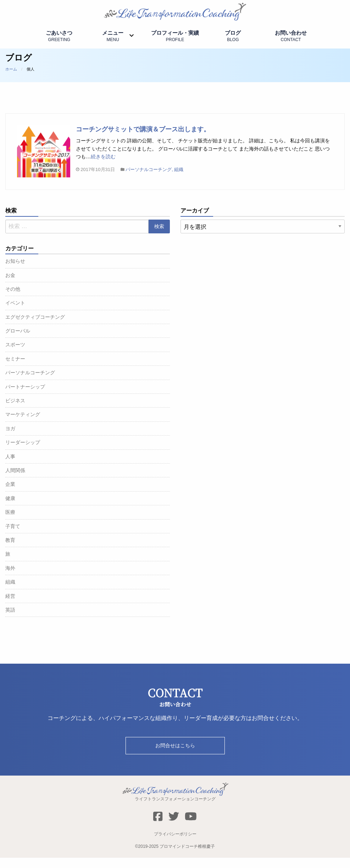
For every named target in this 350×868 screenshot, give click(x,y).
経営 (10, 606)
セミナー (15, 369)
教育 (10, 550)
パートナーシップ (25, 397)
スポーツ (15, 355)
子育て (13, 537)
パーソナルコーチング (149, 180)
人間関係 (15, 481)
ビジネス (15, 411)
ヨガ (10, 439)
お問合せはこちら (175, 756)
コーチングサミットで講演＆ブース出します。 (143, 140)
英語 (10, 620)
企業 (10, 495)
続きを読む (103, 167)
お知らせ (15, 271)
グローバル (18, 341)
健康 (10, 509)
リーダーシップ (23, 453)
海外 (10, 578)
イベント (15, 313)
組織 (179, 180)
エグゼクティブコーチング (35, 327)
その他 (13, 299)
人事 (10, 467)
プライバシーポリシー (175, 844)
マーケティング (23, 425)
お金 (10, 285)
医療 (10, 522)
